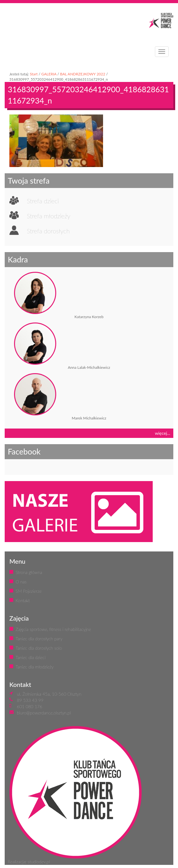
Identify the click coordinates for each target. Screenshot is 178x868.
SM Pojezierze (29, 591)
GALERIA (49, 74)
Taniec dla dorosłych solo (39, 648)
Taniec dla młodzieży (35, 667)
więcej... (163, 433)
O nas (21, 582)
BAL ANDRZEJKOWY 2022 (83, 74)
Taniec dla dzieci (31, 657)
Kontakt (23, 600)
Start (34, 74)
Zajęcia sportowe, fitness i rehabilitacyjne (53, 629)
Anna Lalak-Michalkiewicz (89, 367)
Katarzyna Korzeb (89, 317)
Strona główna (29, 572)
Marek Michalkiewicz (89, 418)
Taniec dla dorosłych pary (39, 639)
